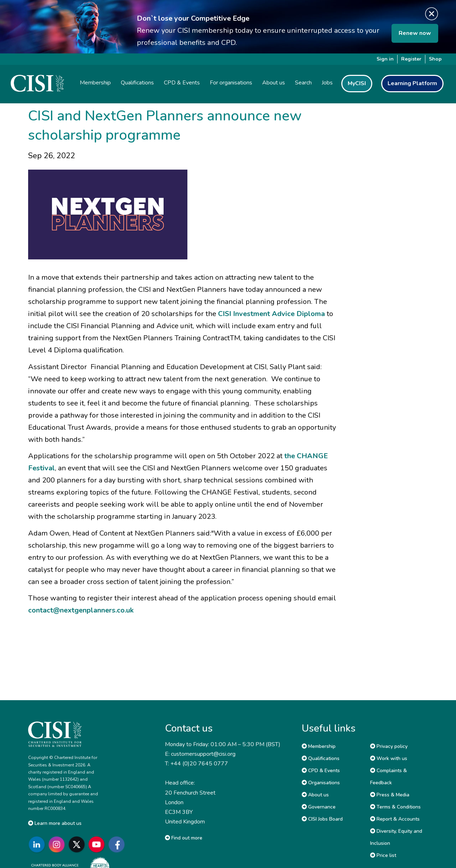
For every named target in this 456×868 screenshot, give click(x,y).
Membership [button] (95, 83)
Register (411, 59)
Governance (319, 807)
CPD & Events (321, 771)
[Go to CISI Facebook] (118, 844)
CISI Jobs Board (322, 819)
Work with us (389, 758)
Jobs (327, 83)
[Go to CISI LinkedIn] (38, 844)
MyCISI (357, 83)
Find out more (184, 838)
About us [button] (274, 83)
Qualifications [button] (137, 83)
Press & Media (390, 795)
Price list (383, 855)
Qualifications (321, 758)
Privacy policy (389, 746)
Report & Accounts (395, 819)
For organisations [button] (231, 83)
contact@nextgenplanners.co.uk (81, 610)
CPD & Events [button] (182, 83)
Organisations (321, 783)
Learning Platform (412, 83)
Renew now (415, 33)
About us (315, 795)
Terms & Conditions (395, 807)
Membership (319, 746)
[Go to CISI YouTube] (98, 844)
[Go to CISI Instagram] (58, 844)
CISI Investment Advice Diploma (271, 314)
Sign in (385, 59)
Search (303, 83)
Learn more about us (55, 823)
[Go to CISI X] (78, 844)
